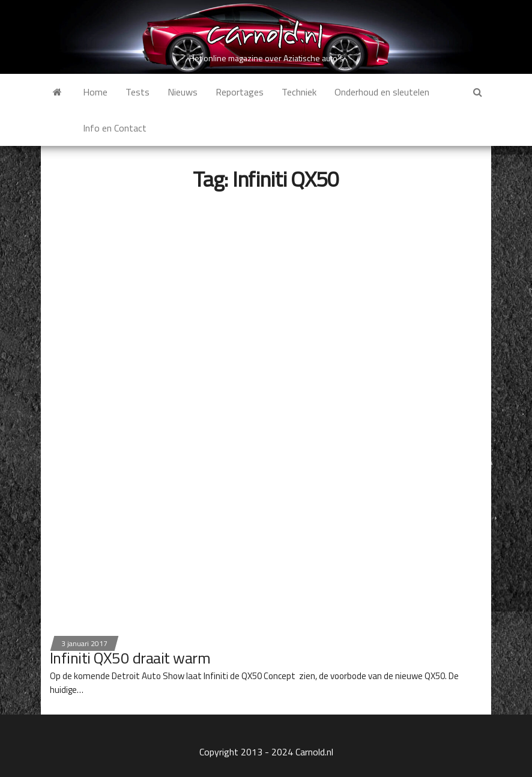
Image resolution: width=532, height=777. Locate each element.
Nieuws (183, 92)
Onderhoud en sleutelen (382, 92)
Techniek (299, 92)
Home (95, 92)
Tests (138, 92)
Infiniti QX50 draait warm (130, 658)
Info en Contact (115, 128)
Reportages (240, 92)
